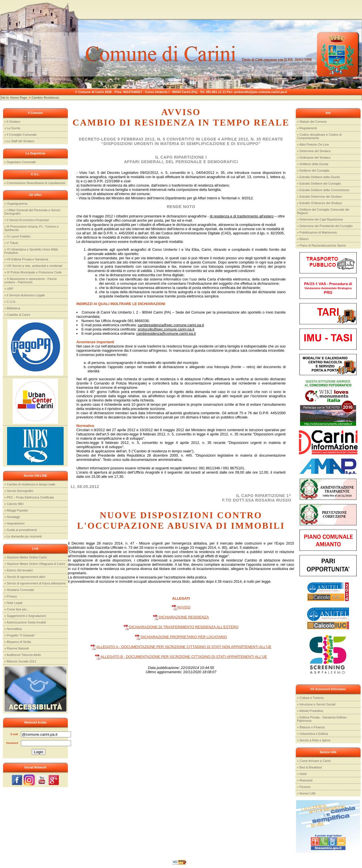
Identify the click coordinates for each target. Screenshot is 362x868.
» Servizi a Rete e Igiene (314, 740)
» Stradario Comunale (19, 590)
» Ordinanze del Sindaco (314, 157)
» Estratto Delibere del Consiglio (319, 183)
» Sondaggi (12, 517)
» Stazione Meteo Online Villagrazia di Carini (35, 564)
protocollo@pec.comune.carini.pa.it (166, 329)
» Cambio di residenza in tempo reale (30, 484)
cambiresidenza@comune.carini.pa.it (166, 333)
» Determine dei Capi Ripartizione (320, 219)
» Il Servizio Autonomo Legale (25, 295)
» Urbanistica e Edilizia (313, 734)
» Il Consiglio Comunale (21, 135)
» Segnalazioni (14, 523)
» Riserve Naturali (16, 648)
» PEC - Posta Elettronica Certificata (29, 497)
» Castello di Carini (17, 315)
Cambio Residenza (45, 98)
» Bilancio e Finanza (311, 727)
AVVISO (181, 607)
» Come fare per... (17, 609)
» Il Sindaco (12, 122)
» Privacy (11, 596)
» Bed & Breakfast (309, 767)
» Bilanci (303, 239)
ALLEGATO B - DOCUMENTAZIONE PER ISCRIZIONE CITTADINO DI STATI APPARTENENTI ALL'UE (181, 657)
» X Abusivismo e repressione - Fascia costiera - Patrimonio (30, 280)
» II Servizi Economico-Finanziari (27, 220)
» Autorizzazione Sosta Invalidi (25, 622)
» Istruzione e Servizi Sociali (316, 704)
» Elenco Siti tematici (19, 570)
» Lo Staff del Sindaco (19, 141)
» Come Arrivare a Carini (314, 761)
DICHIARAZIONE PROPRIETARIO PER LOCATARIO (181, 637)
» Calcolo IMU (14, 504)
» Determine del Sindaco (314, 151)
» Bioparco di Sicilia (18, 642)
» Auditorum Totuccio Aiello (23, 655)
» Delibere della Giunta (313, 164)
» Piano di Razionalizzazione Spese (321, 245)
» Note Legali (13, 603)
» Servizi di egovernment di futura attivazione (35, 583)
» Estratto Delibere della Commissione (323, 190)
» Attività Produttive (310, 711)
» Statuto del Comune (312, 122)
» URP (9, 289)
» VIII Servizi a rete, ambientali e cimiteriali (33, 266)
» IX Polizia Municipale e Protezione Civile (33, 272)
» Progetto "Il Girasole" (20, 635)
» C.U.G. (10, 302)
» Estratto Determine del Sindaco (320, 197)
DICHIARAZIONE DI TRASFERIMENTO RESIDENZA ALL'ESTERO (181, 627)
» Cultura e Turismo (310, 698)
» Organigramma (16, 204)
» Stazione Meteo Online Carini (26, 557)
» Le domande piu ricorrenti (23, 536)
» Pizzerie (304, 787)
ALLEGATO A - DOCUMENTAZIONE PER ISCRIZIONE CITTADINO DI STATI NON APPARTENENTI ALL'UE (181, 647)
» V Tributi (11, 243)
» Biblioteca (12, 308)
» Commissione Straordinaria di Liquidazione (35, 183)
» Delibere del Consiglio (313, 170)
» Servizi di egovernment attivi (25, 577)
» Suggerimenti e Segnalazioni (25, 616)
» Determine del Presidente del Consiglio (325, 226)
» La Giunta (12, 128)
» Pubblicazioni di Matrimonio (317, 232)
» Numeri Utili (306, 793)
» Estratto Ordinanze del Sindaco (320, 203)
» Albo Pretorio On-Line (313, 144)
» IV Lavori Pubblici (17, 236)
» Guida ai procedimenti (21, 530)
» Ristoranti (305, 780)
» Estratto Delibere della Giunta (318, 177)
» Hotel (302, 774)
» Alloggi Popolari (16, 510)
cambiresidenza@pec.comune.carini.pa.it (171, 325)
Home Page (19, 98)
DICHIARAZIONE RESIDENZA (181, 617)
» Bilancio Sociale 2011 (20, 661)
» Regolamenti (307, 128)
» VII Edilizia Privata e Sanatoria (26, 259)
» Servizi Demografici (19, 491)
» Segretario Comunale (20, 162)
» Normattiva (13, 629)
